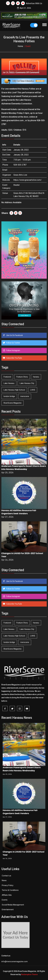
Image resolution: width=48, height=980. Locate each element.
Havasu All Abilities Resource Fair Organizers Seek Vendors (19, 512)
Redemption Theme (29, 974)
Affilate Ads (7, 895)
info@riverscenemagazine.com (15, 962)
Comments (28, 72)
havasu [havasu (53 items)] (36, 377)
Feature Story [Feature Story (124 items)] (22, 377)
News (4, 880)
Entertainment (8, 910)
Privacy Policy (8, 885)
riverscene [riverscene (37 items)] (25, 396)
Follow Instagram (13, 350)
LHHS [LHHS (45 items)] (33, 390)
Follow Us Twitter (13, 343)
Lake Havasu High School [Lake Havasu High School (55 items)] (14, 390)
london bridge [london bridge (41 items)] (9, 396)
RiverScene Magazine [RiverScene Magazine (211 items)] (13, 403)
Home (20, 46)
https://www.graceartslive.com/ (28, 180)
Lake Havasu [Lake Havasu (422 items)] (9, 383)
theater (17, 185)
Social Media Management (13, 905)
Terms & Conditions (10, 890)
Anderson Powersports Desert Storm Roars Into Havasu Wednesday (24, 468)
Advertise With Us (34, 3)
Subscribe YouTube (14, 358)
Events (5, 900)
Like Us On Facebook (14, 335)
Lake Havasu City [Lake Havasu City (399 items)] (27, 383)
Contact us (6, 876)
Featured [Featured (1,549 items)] (7, 377)
